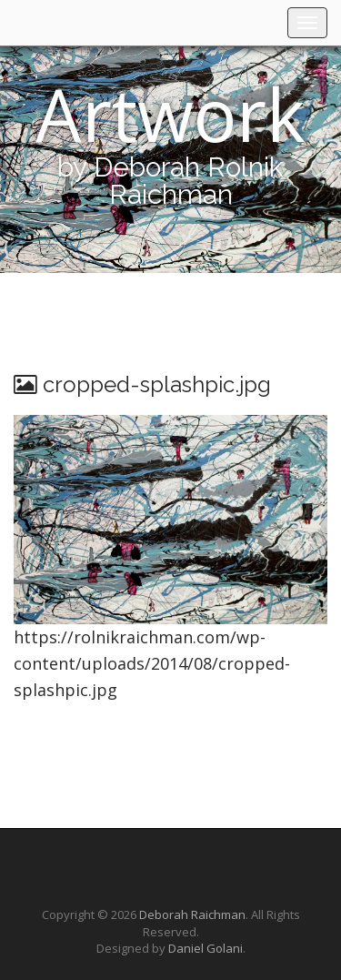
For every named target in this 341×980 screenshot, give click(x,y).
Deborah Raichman (192, 914)
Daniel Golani (206, 948)
